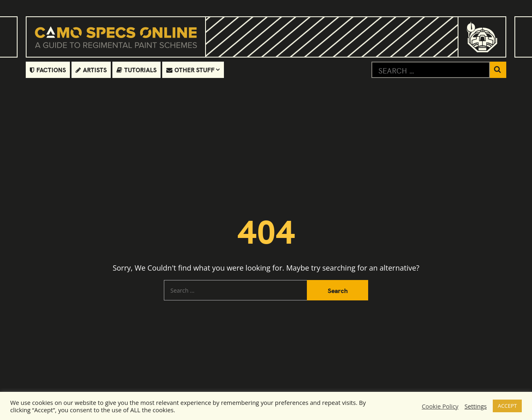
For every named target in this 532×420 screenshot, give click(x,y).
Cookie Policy (440, 406)
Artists (91, 70)
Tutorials (136, 70)
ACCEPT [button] (507, 406)
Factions (48, 70)
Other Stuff (190, 70)
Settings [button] (476, 406)
